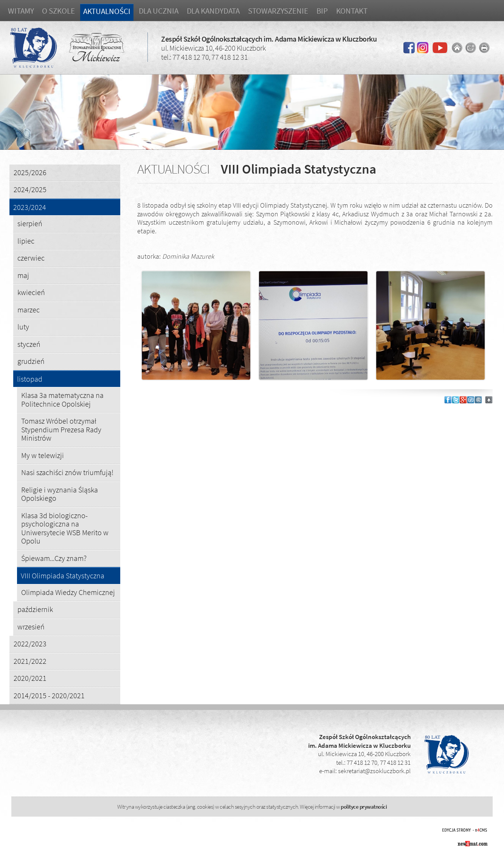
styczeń (29, 344)
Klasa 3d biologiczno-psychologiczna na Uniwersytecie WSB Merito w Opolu (65, 528)
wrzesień (31, 627)
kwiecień (31, 292)
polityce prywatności (364, 807)
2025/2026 (30, 172)
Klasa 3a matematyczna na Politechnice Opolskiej (62, 399)
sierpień (30, 223)
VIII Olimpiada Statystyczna (63, 576)
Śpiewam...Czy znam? (54, 558)
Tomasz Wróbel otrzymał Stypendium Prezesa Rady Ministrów (61, 429)
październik (35, 609)
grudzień (31, 361)
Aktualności (107, 11)
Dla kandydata (213, 11)
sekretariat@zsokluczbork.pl (374, 771)
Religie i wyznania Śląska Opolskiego (60, 494)
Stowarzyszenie (278, 11)
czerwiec (31, 258)
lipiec (26, 241)
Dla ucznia (159, 11)
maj (23, 275)
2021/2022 (30, 661)
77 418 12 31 (230, 57)
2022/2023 (30, 644)
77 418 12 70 (191, 57)
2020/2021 (30, 678)
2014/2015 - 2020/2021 (49, 695)
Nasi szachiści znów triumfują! (67, 472)
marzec (29, 310)
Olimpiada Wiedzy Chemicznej (68, 592)
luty (23, 327)
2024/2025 (30, 189)
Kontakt (352, 11)
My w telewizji (43, 455)
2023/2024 (30, 207)
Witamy (21, 11)
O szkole (58, 11)
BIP (322, 11)
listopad (30, 379)
